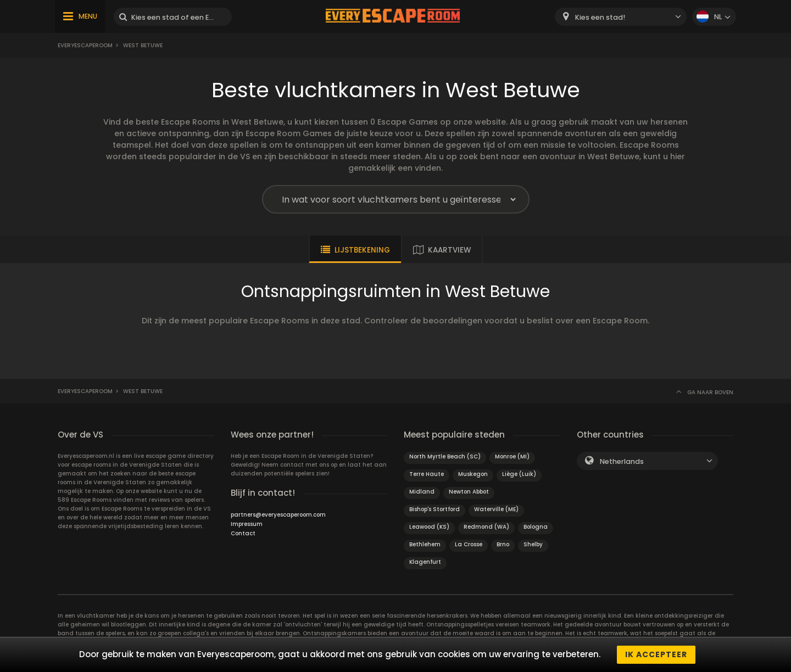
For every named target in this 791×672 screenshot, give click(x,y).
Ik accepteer (656, 654)
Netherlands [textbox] (622, 461)
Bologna (536, 527)
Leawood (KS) (429, 527)
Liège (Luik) (519, 474)
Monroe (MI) (512, 457)
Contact (243, 533)
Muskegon (473, 474)
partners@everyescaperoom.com (278, 515)
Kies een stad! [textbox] (600, 17)
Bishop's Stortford (435, 509)
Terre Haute (427, 474)
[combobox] (621, 17)
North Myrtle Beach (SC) (445, 457)
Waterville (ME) (496, 509)
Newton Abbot (469, 492)
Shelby (533, 544)
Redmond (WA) (486, 527)
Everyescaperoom (85, 45)
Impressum (247, 524)
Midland (422, 492)
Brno (503, 544)
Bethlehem (425, 544)
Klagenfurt (425, 562)
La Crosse (469, 544)
